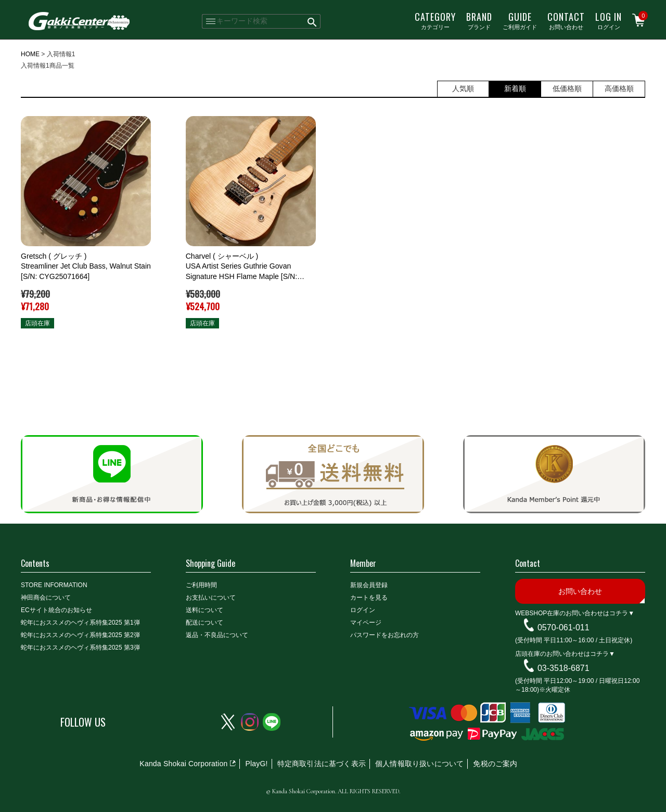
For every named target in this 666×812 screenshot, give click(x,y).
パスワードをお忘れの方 (385, 635)
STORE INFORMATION (54, 585)
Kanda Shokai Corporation (183, 764)
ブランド (479, 20)
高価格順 (619, 88)
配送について (204, 623)
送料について (204, 610)
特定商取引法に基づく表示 (322, 764)
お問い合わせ (566, 20)
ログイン (609, 20)
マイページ (366, 623)
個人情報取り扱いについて (419, 764)
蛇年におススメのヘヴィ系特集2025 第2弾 (80, 635)
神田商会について (46, 598)
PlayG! (256, 764)
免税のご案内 (495, 764)
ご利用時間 (201, 585)
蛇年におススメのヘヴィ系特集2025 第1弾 (80, 623)
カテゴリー (435, 20)
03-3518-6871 (563, 668)
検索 (312, 21)
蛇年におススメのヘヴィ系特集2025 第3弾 (80, 648)
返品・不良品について (217, 635)
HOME (30, 54)
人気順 (463, 88)
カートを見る (369, 598)
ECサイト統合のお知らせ (56, 610)
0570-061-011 (563, 627)
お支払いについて (211, 598)
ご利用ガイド (520, 20)
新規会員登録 (369, 585)
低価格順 (567, 88)
